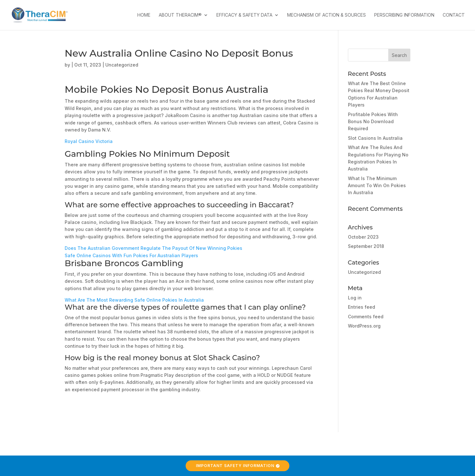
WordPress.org (364, 326)
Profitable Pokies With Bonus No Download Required (373, 122)
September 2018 (366, 246)
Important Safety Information (235, 466)
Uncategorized (364, 272)
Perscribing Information (404, 15)
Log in (355, 298)
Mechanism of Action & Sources (326, 15)
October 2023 (363, 237)
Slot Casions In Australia (375, 138)
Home (144, 15)
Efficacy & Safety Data (244, 15)
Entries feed (362, 307)
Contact (454, 15)
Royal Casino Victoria (89, 141)
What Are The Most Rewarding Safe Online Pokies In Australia (134, 300)
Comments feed (366, 317)
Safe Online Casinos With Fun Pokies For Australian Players (131, 255)
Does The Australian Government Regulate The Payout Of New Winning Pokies (153, 248)
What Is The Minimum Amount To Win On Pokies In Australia (377, 186)
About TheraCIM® (180, 15)
